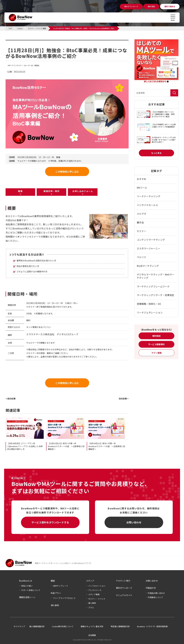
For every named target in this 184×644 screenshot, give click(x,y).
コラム (91, 607)
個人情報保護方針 (37, 626)
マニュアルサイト (124, 595)
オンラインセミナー (16, 65)
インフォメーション (97, 586)
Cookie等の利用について (63, 626)
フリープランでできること (64, 598)
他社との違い (27, 586)
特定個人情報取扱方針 (120, 626)
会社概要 (92, 635)
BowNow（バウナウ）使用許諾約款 (152, 626)
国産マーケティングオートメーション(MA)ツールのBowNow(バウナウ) (63, 563)
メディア (90, 581)
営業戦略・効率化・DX (149, 304)
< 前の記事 (11, 399)
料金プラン (56, 593)
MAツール (142, 188)
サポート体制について (31, 590)
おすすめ (141, 179)
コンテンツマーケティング (151, 240)
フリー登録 (156, 353)
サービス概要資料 (156, 344)
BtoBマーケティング (148, 266)
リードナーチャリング (149, 196)
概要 (20, 191)
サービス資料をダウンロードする (50, 522)
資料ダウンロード (124, 588)
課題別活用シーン (27, 597)
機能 (53, 581)
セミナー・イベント (97, 599)
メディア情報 (94, 594)
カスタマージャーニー (148, 248)
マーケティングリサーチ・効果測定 (155, 295)
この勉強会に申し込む (67, 171)
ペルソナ (141, 257)
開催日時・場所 (51, 191)
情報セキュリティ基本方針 (92, 626)
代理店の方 (151, 588)
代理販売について (155, 597)
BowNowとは (26, 581)
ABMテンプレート (61, 586)
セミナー (141, 231)
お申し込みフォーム (83, 191)
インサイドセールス (147, 205)
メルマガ (141, 214)
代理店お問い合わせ (156, 593)
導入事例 (55, 605)
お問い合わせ (134, 522)
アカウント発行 (123, 581)
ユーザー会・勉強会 (32, 65)
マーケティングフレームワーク (153, 286)
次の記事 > (124, 399)
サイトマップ (19, 626)
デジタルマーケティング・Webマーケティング (156, 276)
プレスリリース (95, 590)
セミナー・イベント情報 (24, 42)
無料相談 (156, 336)
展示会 (140, 222)
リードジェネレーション (150, 312)
